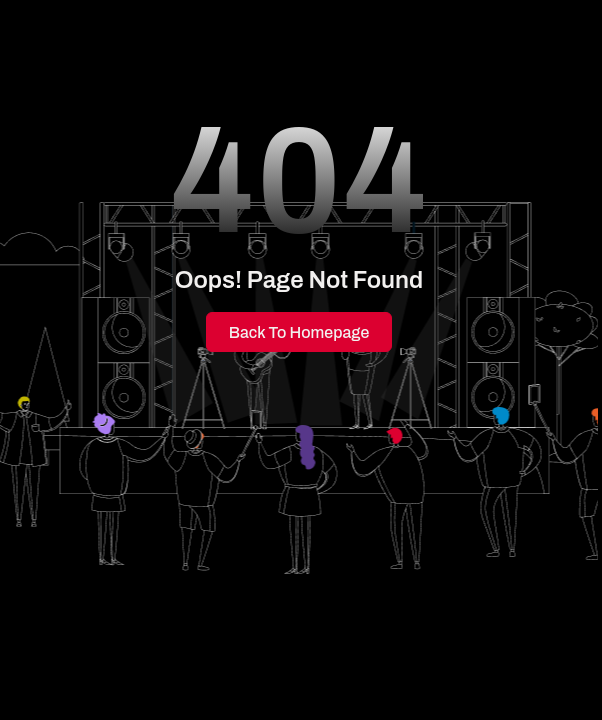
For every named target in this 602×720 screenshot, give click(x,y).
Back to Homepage (299, 332)
